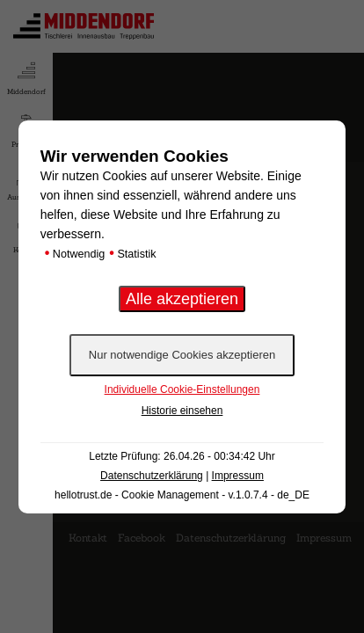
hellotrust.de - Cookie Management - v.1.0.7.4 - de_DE (182, 495)
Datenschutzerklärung (152, 476)
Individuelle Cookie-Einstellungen (182, 389)
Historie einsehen (182, 411)
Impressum (238, 476)
